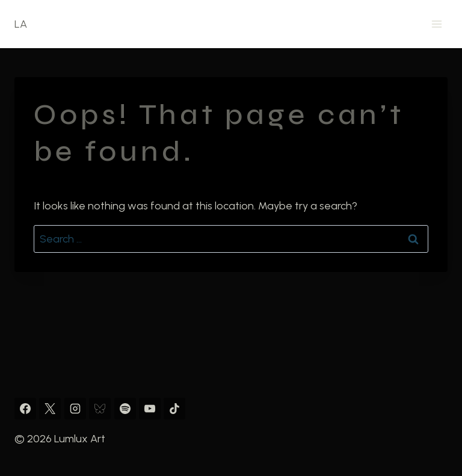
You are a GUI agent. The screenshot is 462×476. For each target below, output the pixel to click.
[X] (50, 409)
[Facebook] (25, 409)
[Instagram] (75, 409)
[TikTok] (174, 409)
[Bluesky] (100, 409)
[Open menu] (436, 24)
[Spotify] (125, 409)
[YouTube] (150, 409)
